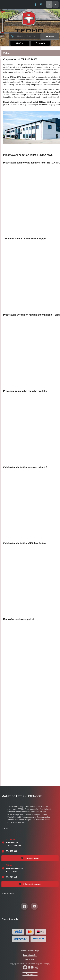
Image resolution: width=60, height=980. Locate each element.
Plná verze (30, 974)
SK (55, 4)
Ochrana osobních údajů (30, 951)
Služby (20, 43)
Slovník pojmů (30, 959)
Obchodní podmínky (30, 955)
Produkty (40, 43)
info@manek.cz (30, 858)
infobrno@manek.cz (30, 884)
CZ (49, 4)
